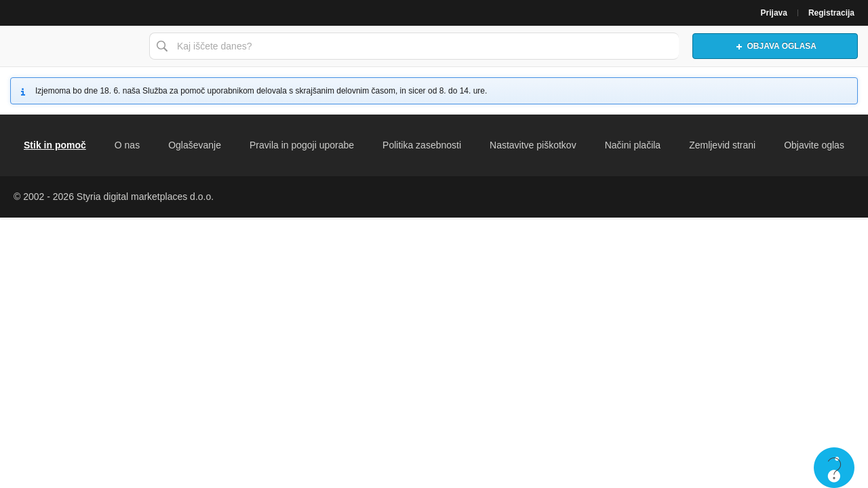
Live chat (834, 468)
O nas (127, 145)
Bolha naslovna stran (71, 46)
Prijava (774, 13)
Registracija (831, 13)
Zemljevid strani (722, 145)
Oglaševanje (195, 145)
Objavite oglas (814, 145)
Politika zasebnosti (422, 145)
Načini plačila (633, 145)
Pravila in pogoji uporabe (302, 145)
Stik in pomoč (55, 145)
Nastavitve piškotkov (533, 145)
